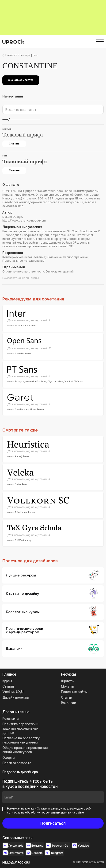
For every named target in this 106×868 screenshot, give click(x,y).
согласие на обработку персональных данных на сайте (45, 812)
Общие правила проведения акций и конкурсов (25, 750)
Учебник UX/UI (13, 692)
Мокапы (67, 686)
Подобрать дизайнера (20, 772)
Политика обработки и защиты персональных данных (20, 728)
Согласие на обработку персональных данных (21, 740)
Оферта (8, 757)
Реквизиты (11, 718)
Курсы (7, 681)
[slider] (9, 119)
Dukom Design (12, 217)
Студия (8, 686)
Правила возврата (17, 763)
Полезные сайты (74, 692)
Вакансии (68, 703)
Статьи (67, 697)
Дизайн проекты (15, 697)
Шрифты (68, 681)
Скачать (14, 144)
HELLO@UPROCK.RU (16, 862)
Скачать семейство (21, 80)
